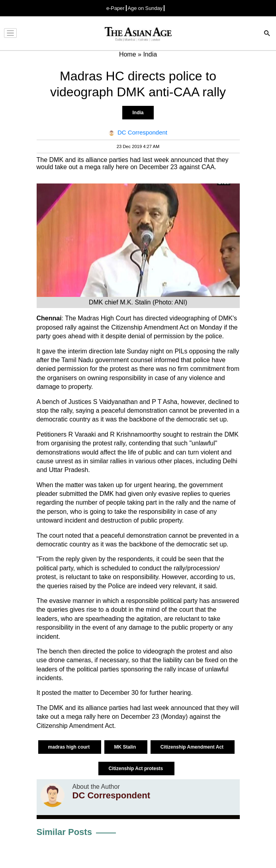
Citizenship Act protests (136, 769)
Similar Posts (64, 832)
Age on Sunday (145, 8)
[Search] (267, 34)
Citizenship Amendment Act (193, 747)
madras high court (70, 747)
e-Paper (115, 8)
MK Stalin (126, 747)
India (138, 113)
